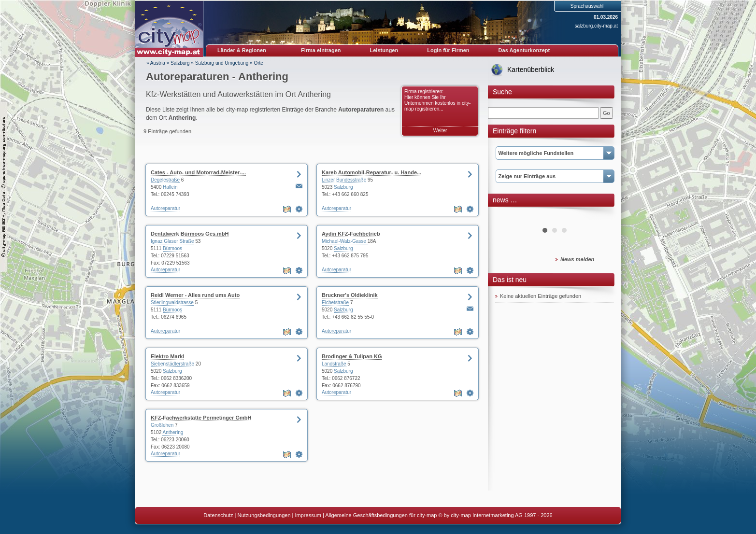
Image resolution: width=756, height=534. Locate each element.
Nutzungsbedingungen (264, 515)
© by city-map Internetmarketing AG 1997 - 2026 (496, 515)
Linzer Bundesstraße (344, 180)
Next (601, 214)
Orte (258, 63)
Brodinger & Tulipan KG (352, 356)
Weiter (440, 131)
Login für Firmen (448, 50)
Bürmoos (172, 248)
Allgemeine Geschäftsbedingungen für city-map (381, 515)
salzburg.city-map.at (596, 26)
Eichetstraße (335, 302)
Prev (508, 214)
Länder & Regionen (242, 50)
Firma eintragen (321, 50)
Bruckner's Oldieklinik (350, 295)
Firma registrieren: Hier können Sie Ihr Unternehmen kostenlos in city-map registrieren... (437, 100)
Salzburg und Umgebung (222, 63)
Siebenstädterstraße (172, 364)
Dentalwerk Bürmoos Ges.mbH (190, 234)
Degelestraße (165, 180)
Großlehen (162, 425)
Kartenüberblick (531, 70)
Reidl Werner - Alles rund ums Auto (195, 295)
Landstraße (334, 364)
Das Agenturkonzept (524, 50)
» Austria (156, 63)
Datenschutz (218, 515)
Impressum (308, 515)
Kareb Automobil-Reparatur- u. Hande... (371, 172)
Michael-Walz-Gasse (345, 241)
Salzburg (180, 63)
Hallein (170, 187)
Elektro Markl (167, 356)
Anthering (173, 432)
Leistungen (384, 50)
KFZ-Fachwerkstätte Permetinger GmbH (201, 418)
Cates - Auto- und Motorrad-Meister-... (198, 172)
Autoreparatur (165, 208)
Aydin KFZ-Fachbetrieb (351, 234)
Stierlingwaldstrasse (172, 302)
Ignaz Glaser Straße (172, 241)
